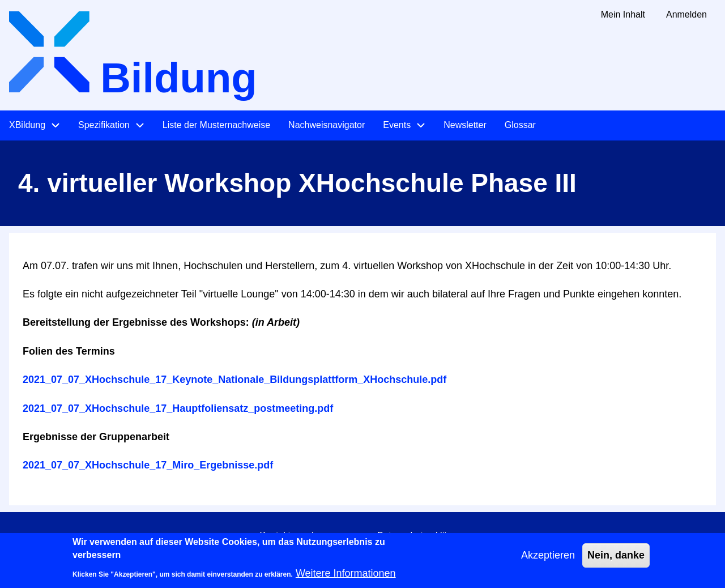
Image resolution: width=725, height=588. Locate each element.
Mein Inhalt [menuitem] (623, 14)
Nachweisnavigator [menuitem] (327, 125)
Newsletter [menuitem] (465, 125)
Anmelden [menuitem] (686, 14)
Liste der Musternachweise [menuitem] (216, 125)
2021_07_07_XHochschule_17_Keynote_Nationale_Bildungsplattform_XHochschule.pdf (234, 380)
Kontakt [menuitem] (275, 536)
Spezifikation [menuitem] (104, 125)
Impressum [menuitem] (334, 536)
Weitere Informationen (346, 578)
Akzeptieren (548, 560)
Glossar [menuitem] (520, 125)
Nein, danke (616, 560)
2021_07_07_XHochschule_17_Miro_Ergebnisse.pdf (148, 465)
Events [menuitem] (397, 125)
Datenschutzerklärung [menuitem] (421, 536)
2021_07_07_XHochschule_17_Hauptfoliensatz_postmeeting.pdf (178, 408)
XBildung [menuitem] (27, 125)
